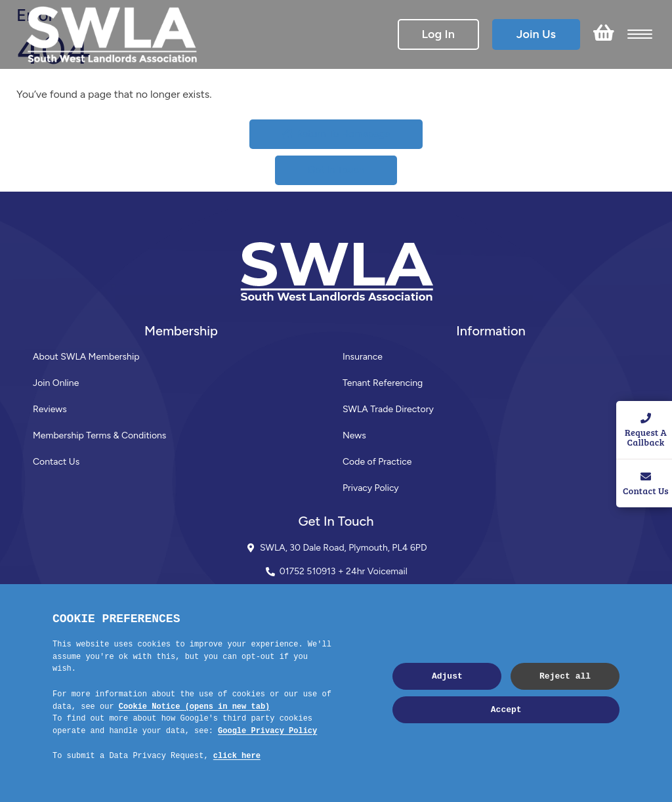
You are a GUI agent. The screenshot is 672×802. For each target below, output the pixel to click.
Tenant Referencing (383, 383)
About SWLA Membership (86, 357)
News (354, 435)
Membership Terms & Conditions (99, 435)
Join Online (56, 383)
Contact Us (56, 462)
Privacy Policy (371, 488)
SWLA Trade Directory (388, 409)
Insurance (363, 357)
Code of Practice (377, 462)
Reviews (50, 409)
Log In (438, 34)
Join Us (536, 34)
